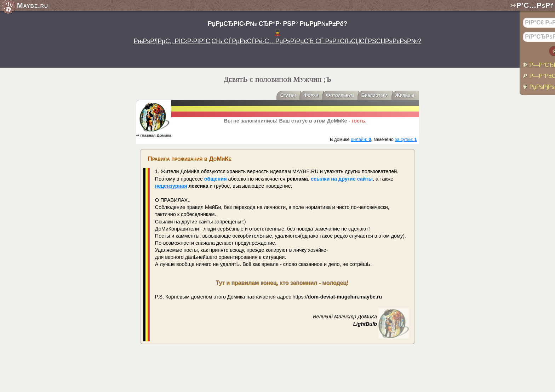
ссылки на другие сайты (342, 179)
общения (216, 179)
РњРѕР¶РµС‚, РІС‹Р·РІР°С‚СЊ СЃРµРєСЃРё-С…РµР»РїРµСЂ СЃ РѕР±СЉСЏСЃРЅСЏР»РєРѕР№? (278, 41)
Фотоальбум (340, 96)
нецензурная (171, 186)
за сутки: (406, 139)
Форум (311, 96)
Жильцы (405, 96)
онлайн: (361, 139)
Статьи (288, 96)
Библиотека (375, 96)
